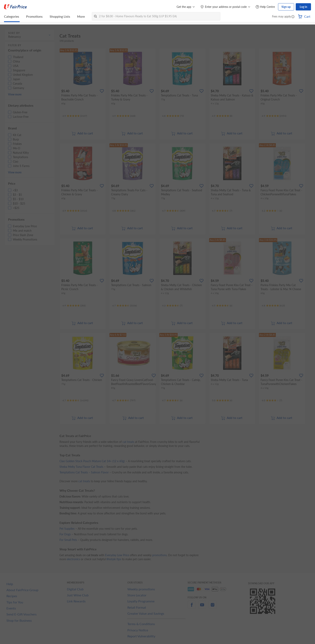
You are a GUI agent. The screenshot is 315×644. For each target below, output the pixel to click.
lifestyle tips (114, 559)
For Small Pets (68, 540)
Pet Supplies (67, 529)
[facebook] (192, 607)
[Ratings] (75, 116)
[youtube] (202, 607)
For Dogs (65, 534)
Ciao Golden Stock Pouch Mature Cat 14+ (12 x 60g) (92, 461)
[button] (293, 17)
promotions (160, 555)
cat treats (128, 442)
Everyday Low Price (117, 555)
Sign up (286, 7)
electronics (73, 559)
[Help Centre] (265, 7)
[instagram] (213, 607)
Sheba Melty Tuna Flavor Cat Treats (81, 467)
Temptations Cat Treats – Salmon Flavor (84, 472)
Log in (303, 7)
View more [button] (15, 94)
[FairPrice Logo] (15, 7)
